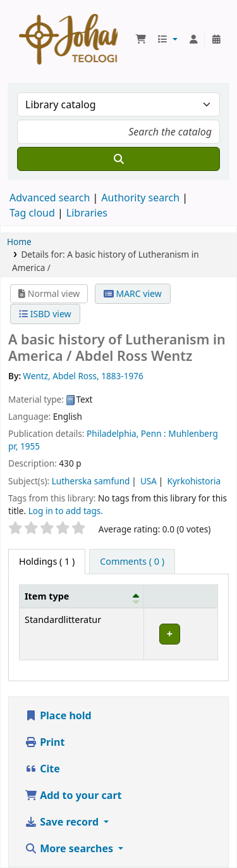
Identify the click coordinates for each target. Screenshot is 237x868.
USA (149, 481)
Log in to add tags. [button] (66, 511)
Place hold (58, 715)
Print (45, 742)
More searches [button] (70, 848)
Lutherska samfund (91, 481)
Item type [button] (47, 596)
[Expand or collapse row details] (180, 634)
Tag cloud (32, 213)
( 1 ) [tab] (47, 561)
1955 (30, 446)
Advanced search (50, 198)
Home (19, 242)
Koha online (68, 39)
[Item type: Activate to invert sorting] (82, 596)
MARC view (133, 293)
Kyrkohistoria (194, 481)
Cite (42, 769)
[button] (141, 39)
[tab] (132, 562)
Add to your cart (73, 795)
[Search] (118, 159)
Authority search (140, 198)
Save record (63, 822)
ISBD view (45, 314)
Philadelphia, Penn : (126, 433)
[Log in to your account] (193, 39)
